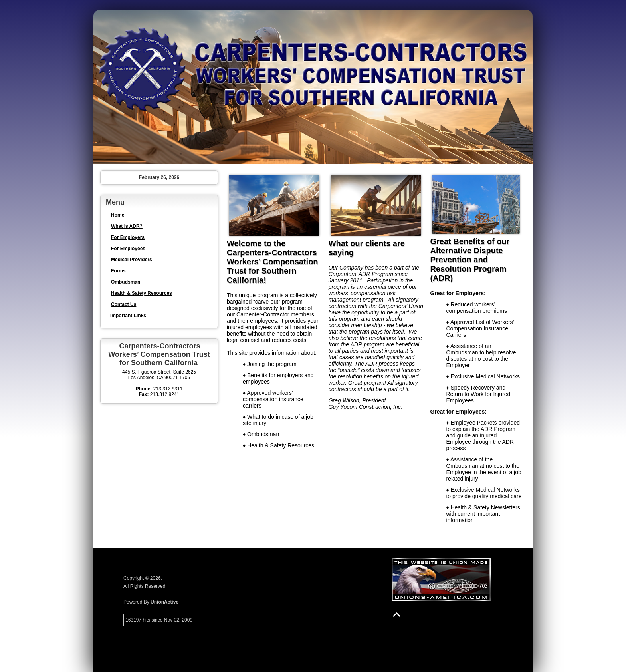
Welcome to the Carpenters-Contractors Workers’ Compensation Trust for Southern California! (272, 262)
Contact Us (124, 304)
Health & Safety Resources (142, 293)
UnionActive (164, 602)
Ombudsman (126, 282)
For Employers (128, 237)
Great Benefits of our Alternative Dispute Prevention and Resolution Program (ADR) (470, 260)
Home (118, 215)
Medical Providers (132, 260)
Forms (118, 271)
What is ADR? (127, 226)
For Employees (128, 249)
